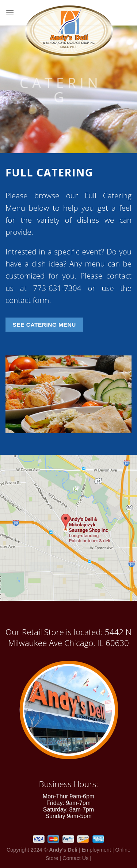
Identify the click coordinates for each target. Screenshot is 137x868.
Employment (96, 850)
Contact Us (75, 858)
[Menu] (10, 13)
